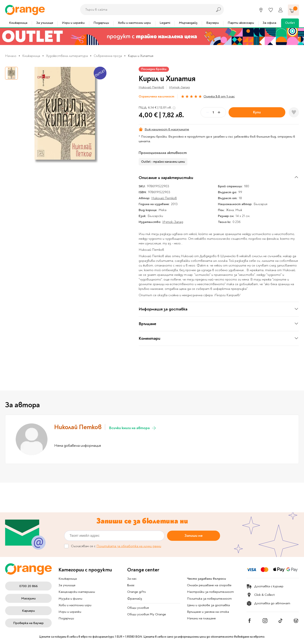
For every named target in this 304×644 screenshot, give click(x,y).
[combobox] (145, 10)
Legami (165, 23)
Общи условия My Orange (147, 614)
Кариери (28, 611)
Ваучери (213, 23)
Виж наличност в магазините (164, 129)
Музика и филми (70, 599)
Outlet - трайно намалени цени (163, 162)
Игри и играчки (73, 23)
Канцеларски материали (77, 592)
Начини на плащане (201, 618)
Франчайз (135, 599)
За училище (45, 23)
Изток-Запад (179, 87)
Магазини (28, 598)
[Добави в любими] (294, 112)
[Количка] (293, 10)
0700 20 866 (29, 586)
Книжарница (18, 23)
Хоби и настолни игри (134, 23)
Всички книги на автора (133, 428)
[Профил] (280, 10)
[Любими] (271, 10)
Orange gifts (137, 592)
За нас (132, 579)
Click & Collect (261, 595)
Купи (257, 112)
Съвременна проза (108, 56)
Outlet (290, 23)
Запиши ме (194, 535)
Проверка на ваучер (28, 623)
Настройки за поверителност (210, 592)
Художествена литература (67, 56)
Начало (11, 56)
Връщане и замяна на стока (208, 612)
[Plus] (219, 112)
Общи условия (138, 608)
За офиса (269, 23)
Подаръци (101, 23)
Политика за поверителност (209, 599)
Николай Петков (151, 87)
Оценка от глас (219, 96)
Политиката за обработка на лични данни (129, 546)
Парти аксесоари (241, 23)
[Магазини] (261, 10)
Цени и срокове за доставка (208, 605)
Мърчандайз (188, 23)
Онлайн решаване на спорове (209, 585)
